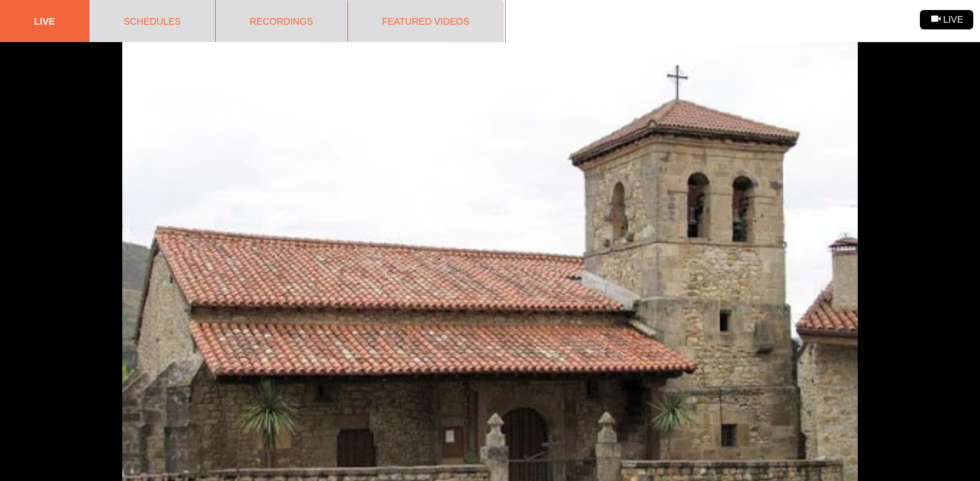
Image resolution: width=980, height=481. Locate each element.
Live (44, 21)
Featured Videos (426, 21)
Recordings (282, 21)
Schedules (152, 21)
